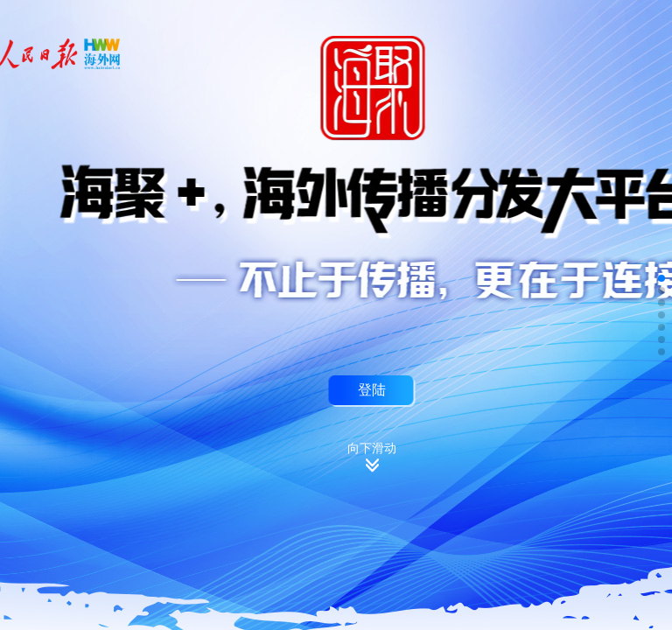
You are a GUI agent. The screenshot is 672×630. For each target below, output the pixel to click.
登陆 (372, 389)
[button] (661, 278)
